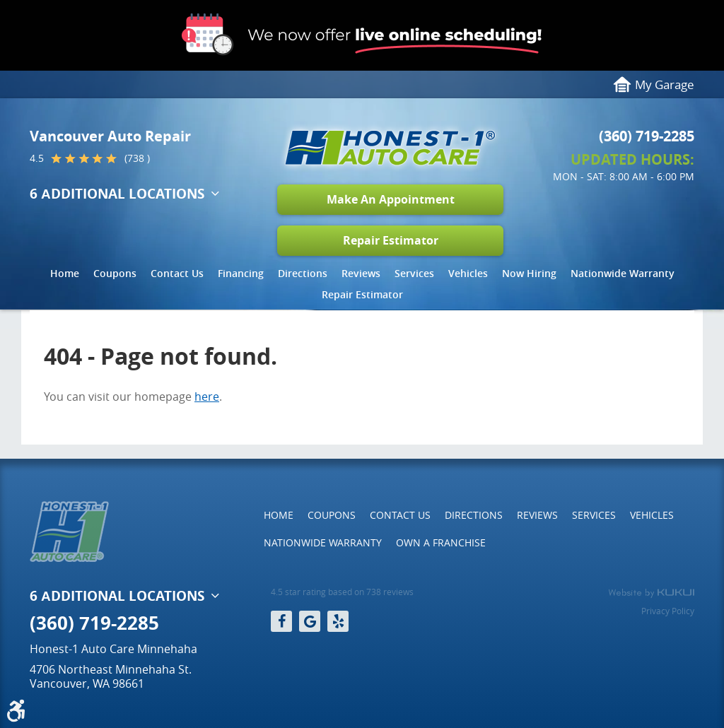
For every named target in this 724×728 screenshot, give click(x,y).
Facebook (281, 621)
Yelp (338, 621)
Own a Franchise (441, 542)
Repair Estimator (391, 240)
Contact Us (177, 273)
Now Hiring (529, 273)
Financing (241, 273)
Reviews (361, 273)
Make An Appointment (391, 199)
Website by (651, 593)
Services (414, 273)
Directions (303, 273)
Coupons (115, 273)
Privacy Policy (668, 611)
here (207, 397)
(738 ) (137, 158)
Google (310, 621)
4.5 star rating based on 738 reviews (342, 592)
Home (65, 273)
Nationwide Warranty (623, 273)
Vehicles (468, 273)
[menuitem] (65, 277)
